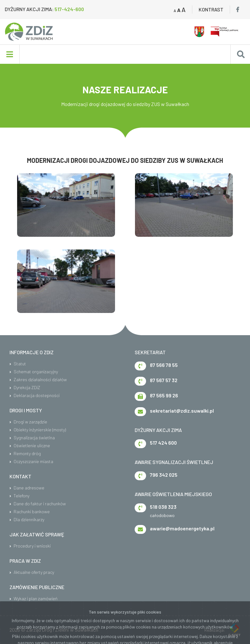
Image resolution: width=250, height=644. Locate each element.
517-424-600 (69, 9)
